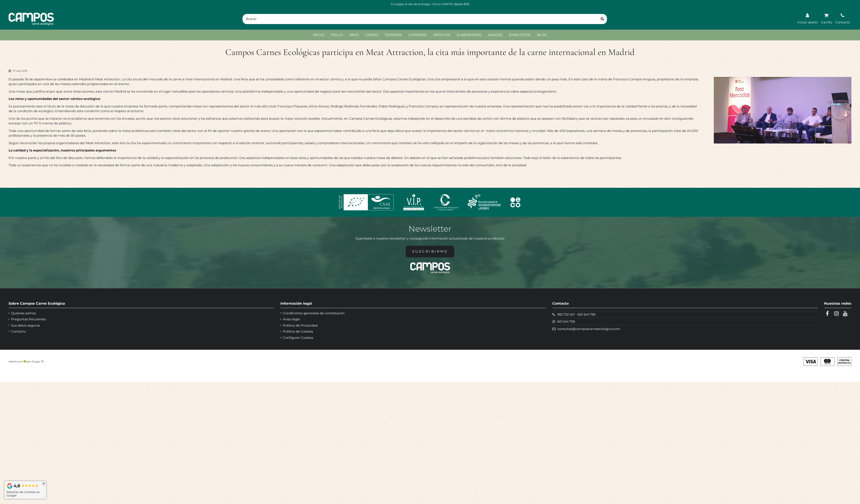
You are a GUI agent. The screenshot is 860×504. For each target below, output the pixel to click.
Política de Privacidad (300, 325)
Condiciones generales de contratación (314, 313)
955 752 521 (566, 314)
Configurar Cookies (298, 338)
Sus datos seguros (25, 325)
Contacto (18, 331)
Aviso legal (291, 319)
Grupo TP (38, 361)
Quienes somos (23, 313)
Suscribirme (430, 251)
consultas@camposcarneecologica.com (589, 329)
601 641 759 (587, 314)
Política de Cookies (298, 331)
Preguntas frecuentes (28, 319)
